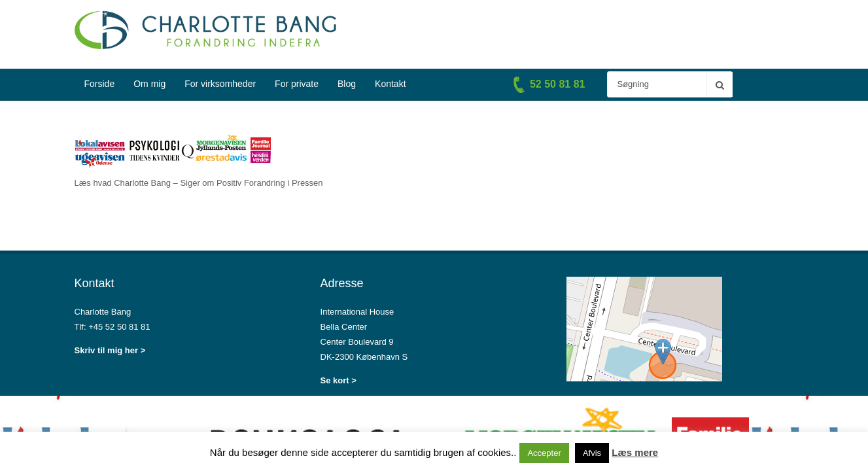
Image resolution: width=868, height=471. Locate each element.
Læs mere (635, 452)
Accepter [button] (544, 453)
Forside (100, 84)
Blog (347, 84)
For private (297, 84)
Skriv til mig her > (110, 351)
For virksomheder (220, 84)
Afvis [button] (592, 453)
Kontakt (390, 84)
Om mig (149, 84)
